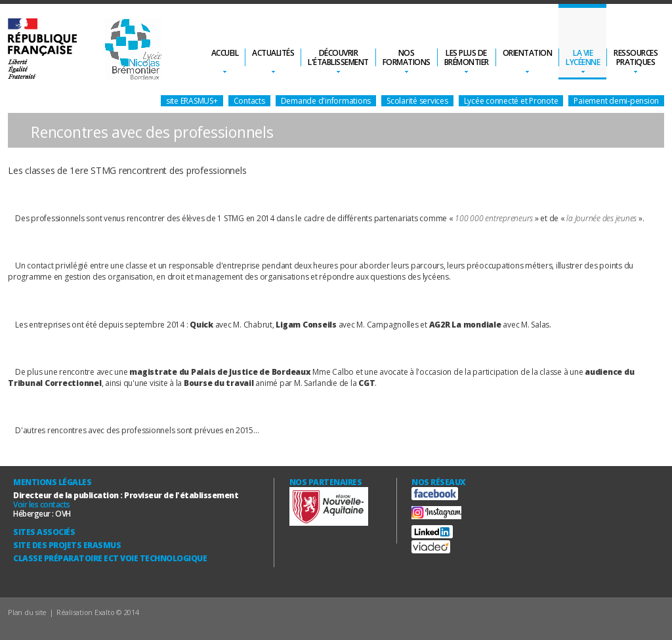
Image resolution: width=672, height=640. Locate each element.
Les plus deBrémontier (467, 57)
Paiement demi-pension (616, 101)
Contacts (249, 101)
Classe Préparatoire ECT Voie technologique (110, 558)
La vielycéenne (583, 57)
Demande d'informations (326, 101)
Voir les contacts (42, 504)
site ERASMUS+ (192, 101)
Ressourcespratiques (636, 57)
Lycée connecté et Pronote (511, 101)
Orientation (528, 53)
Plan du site (27, 612)
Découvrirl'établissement (338, 57)
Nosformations (407, 57)
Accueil (225, 53)
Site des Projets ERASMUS (67, 545)
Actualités (273, 53)
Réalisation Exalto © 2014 (98, 612)
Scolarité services (417, 101)
